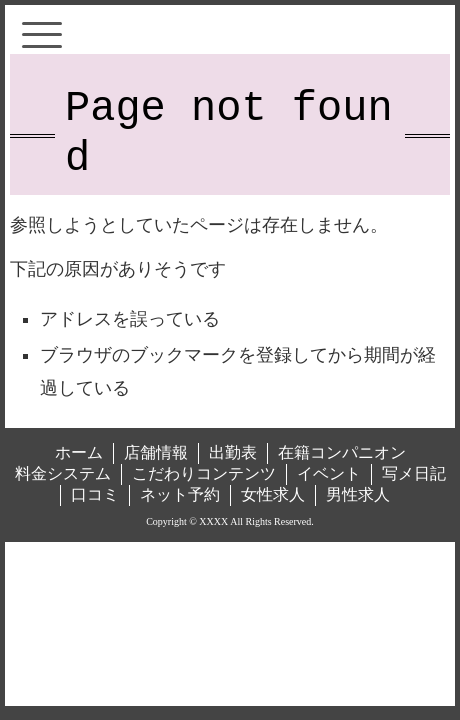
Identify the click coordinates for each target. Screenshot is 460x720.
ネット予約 (180, 494)
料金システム (63, 473)
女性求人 (273, 494)
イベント (329, 473)
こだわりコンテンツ (204, 473)
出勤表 (233, 452)
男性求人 (358, 494)
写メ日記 (414, 473)
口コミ (95, 494)
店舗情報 (156, 452)
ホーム (79, 452)
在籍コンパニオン (342, 452)
